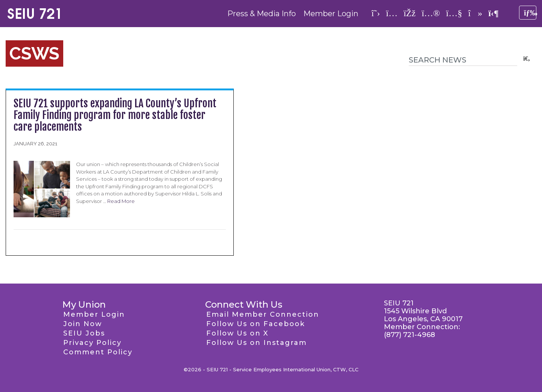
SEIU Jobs (84, 333)
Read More (121, 201)
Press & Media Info (262, 14)
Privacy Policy (92, 343)
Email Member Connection (263, 314)
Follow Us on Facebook (256, 324)
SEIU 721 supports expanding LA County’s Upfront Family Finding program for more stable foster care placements (115, 115)
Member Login (331, 14)
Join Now (83, 324)
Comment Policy (98, 352)
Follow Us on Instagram (257, 343)
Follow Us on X (237, 333)
